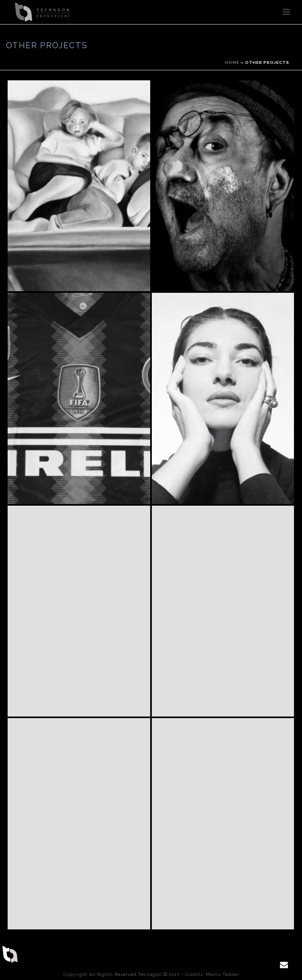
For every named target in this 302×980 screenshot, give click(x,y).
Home (232, 62)
